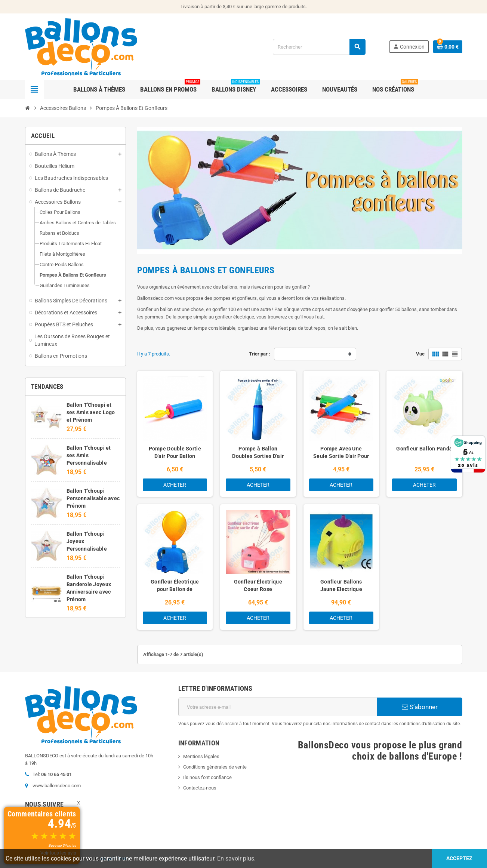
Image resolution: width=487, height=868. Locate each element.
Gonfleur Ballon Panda (424, 449)
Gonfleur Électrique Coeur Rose (258, 585)
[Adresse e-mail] (278, 707)
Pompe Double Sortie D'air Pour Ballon (175, 452)
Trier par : (260, 354)
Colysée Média (115, 859)
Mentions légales (201, 756)
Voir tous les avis (58, 853)
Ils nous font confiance (207, 777)
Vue (420, 354)
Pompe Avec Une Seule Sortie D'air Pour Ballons (341, 456)
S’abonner (420, 707)
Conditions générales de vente (215, 767)
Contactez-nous (200, 788)
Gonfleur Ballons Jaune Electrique (341, 585)
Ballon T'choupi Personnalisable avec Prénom (93, 498)
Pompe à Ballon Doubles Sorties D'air (258, 452)
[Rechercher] (319, 47)
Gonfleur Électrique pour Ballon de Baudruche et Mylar (175, 589)
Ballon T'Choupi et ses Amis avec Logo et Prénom (91, 412)
